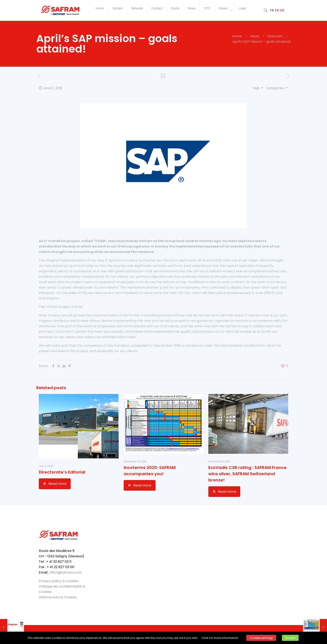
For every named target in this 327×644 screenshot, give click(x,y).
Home (237, 36)
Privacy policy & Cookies (59, 581)
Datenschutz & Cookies (58, 597)
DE (282, 10)
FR (272, 10)
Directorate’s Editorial (62, 472)
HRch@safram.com (66, 572)
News (255, 36)
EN (277, 10)
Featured (275, 36)
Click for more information (220, 638)
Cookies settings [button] (261, 638)
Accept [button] (290, 638)
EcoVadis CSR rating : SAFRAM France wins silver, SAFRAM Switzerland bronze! (247, 474)
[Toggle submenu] (224, 19)
